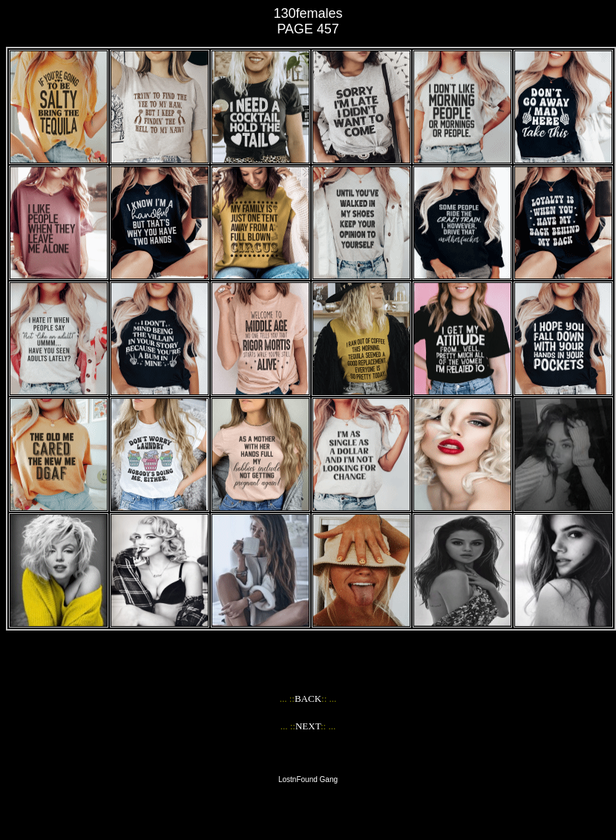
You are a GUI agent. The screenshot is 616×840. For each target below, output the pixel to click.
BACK (308, 699)
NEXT (308, 726)
